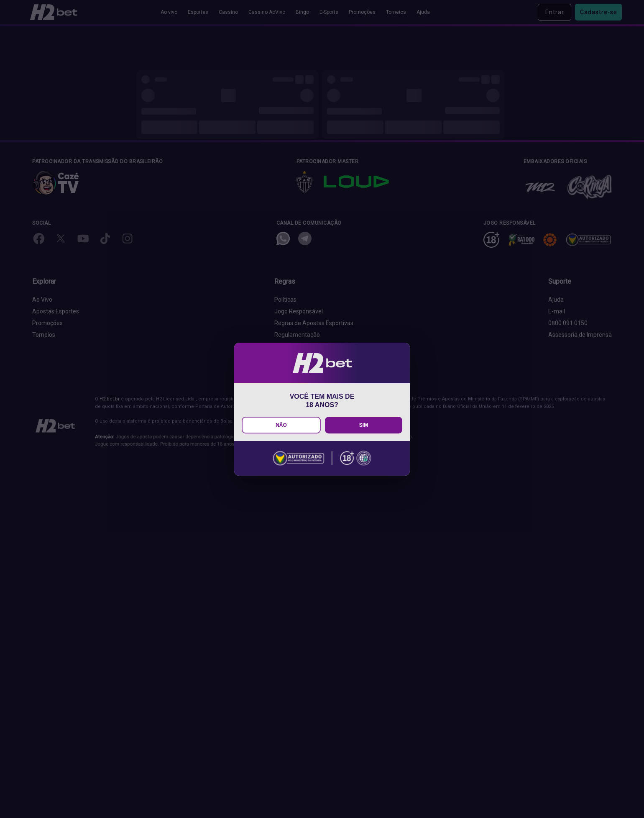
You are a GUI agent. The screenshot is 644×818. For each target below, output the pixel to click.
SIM (364, 425)
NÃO (281, 425)
